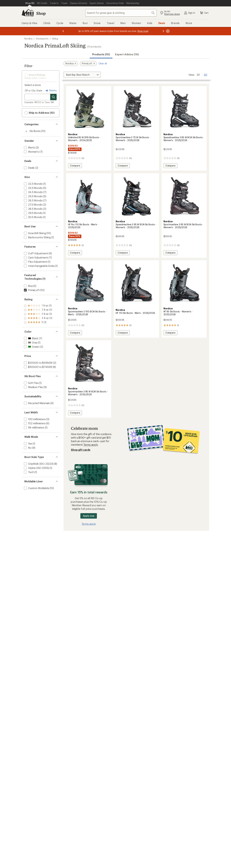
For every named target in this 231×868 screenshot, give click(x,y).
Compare (76, 166)
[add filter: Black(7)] (31, 338)
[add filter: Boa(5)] (28, 286)
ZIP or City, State (33, 91)
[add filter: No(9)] (27, 448)
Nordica (28, 39)
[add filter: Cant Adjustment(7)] (36, 257)
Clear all (103, 63)
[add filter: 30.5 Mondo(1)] (33, 217)
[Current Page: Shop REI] (30, 3)
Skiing (55, 39)
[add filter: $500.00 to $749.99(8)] (38, 367)
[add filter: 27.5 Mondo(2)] (33, 205)
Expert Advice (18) (127, 54)
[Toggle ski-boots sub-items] (26, 131)
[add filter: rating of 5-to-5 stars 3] (38, 306)
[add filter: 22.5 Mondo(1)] (33, 184)
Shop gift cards (81, 450)
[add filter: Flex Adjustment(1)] (35, 262)
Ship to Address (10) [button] (40, 113)
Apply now (89, 516)
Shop (41, 13)
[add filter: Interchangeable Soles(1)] (39, 266)
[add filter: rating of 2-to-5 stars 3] (38, 318)
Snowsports (42, 39)
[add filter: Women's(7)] (31, 152)
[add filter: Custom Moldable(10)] (36, 488)
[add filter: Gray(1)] (30, 342)
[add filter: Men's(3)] (29, 147)
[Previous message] (63, 31)
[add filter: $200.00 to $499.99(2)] (38, 363)
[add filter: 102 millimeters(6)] (34, 423)
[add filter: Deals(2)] (29, 168)
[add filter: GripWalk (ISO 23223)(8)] (38, 464)
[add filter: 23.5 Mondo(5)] (33, 188)
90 (206, 74)
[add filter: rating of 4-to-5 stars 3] (38, 310)
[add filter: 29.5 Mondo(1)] (33, 213)
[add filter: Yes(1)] (28, 443)
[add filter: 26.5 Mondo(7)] (33, 200)
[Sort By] (82, 75)
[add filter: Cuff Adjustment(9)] (36, 253)
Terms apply (91, 445)
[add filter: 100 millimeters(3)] (34, 419)
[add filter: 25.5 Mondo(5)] (33, 196)
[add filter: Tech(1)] (29, 472)
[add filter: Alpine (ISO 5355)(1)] (36, 468)
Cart (204, 13)
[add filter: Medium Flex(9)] (33, 387)
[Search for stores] (53, 97)
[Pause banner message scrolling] (167, 31)
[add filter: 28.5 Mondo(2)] (33, 209)
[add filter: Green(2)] (31, 347)
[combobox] (121, 13)
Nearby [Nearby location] (51, 91)
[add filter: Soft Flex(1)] (31, 383)
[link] (89, 109)
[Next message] (163, 31)
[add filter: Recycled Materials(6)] (36, 403)
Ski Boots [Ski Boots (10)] (35, 131)
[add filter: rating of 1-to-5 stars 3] (38, 322)
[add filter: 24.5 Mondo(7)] (33, 192)
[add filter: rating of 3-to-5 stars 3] (38, 314)
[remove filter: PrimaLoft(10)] (31, 290)
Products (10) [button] (101, 54)
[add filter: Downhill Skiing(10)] (35, 233)
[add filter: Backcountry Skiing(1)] (37, 237)
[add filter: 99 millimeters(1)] (34, 427)
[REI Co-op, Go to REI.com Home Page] (28, 13)
